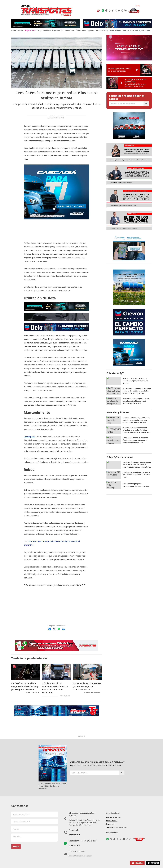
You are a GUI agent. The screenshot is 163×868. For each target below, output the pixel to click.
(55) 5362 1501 (74, 829)
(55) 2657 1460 (74, 839)
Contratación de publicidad (116, 824)
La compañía (29, 437)
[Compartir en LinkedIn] (63, 629)
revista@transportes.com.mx (80, 850)
